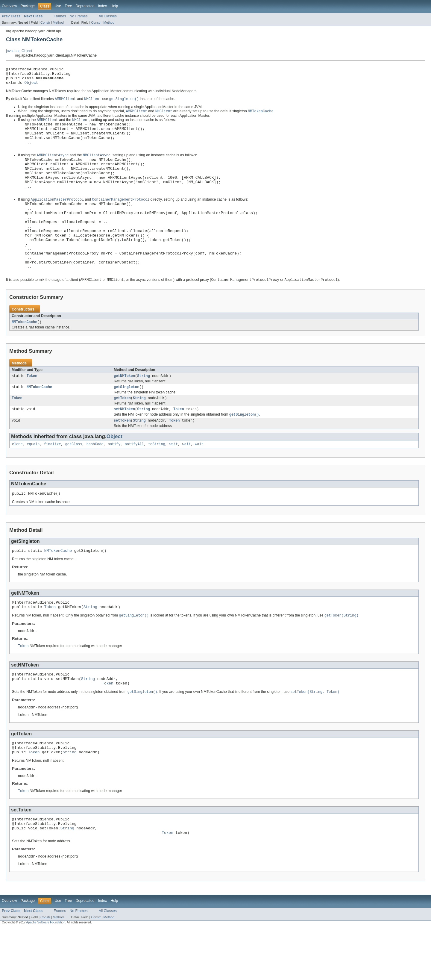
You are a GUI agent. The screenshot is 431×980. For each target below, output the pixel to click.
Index (102, 6)
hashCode (95, 481)
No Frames (79, 16)
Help (114, 6)
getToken (122, 433)
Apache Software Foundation (46, 975)
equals (33, 481)
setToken (122, 457)
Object (31, 86)
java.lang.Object (19, 51)
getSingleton (126, 421)
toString (157, 481)
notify (114, 481)
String (144, 409)
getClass (74, 481)
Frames (60, 16)
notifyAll (134, 481)
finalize (53, 481)
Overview (9, 6)
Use (58, 6)
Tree (68, 6)
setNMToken (124, 444)
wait (174, 481)
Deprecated (85, 6)
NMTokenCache (24, 355)
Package (28, 6)
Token (32, 409)
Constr (45, 22)
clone (17, 481)
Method (58, 22)
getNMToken (124, 409)
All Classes (108, 16)
